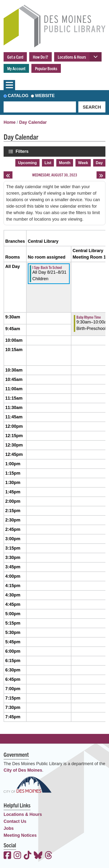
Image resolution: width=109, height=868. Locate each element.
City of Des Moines (23, 770)
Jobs (9, 828)
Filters (23, 151)
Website (45, 96)
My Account (16, 68)
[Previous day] (8, 175)
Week (83, 163)
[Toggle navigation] (9, 85)
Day (99, 163)
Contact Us (15, 821)
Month (65, 163)
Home (10, 122)
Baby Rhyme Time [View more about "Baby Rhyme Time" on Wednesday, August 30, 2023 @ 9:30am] (89, 317)
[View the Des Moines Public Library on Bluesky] (38, 856)
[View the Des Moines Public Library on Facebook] (7, 856)
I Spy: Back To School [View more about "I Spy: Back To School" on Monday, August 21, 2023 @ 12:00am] (47, 267)
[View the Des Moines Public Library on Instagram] (17, 856)
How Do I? (40, 57)
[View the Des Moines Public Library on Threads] (49, 856)
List (48, 163)
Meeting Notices (20, 835)
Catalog (18, 96)
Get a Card (15, 57)
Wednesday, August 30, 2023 (55, 175)
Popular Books (46, 68)
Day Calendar (33, 122)
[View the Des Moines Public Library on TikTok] (28, 856)
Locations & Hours (72, 57)
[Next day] (101, 175)
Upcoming (27, 163)
